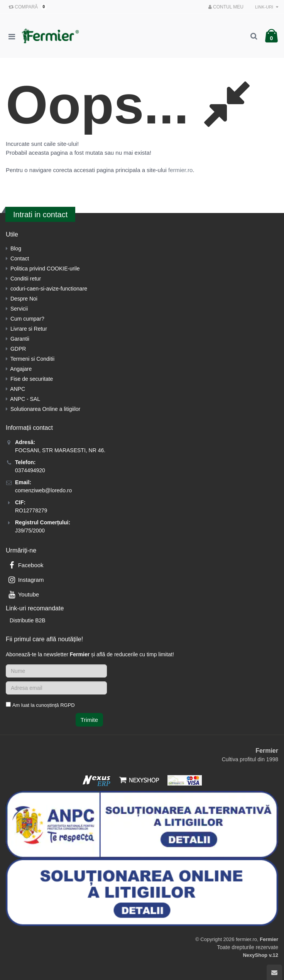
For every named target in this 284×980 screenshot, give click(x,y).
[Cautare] (254, 36)
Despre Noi (24, 299)
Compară (26, 7)
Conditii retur (26, 279)
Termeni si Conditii (32, 359)
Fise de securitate (32, 379)
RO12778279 (31, 510)
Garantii (20, 339)
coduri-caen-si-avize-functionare (49, 289)
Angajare (21, 369)
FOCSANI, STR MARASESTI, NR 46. (60, 450)
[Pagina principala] (52, 36)
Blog (16, 248)
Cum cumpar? (27, 319)
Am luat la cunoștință (44, 705)
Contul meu (226, 7)
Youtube (23, 594)
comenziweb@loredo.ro (43, 490)
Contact (20, 259)
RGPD (68, 705)
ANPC (18, 389)
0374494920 (30, 470)
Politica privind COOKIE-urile (45, 269)
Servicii (19, 309)
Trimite (89, 720)
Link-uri (267, 7)
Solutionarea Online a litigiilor (45, 409)
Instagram (25, 580)
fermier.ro (180, 170)
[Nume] (56, 671)
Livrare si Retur (29, 329)
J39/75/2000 (30, 531)
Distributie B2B (28, 620)
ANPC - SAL (25, 399)
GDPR (18, 349)
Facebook (25, 565)
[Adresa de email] (56, 688)
